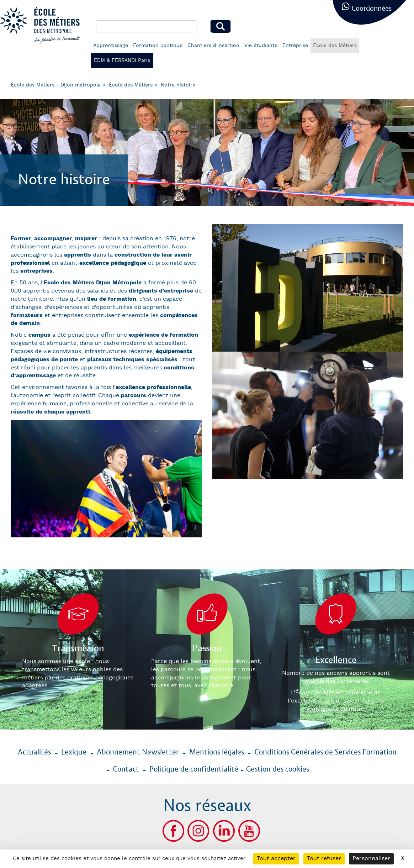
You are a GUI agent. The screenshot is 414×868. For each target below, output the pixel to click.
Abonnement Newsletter (138, 752)
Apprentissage (111, 46)
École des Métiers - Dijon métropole (56, 85)
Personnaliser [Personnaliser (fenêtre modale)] (371, 859)
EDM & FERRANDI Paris (122, 61)
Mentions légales (217, 752)
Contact (126, 769)
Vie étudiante (261, 46)
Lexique (74, 752)
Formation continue (158, 46)
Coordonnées (371, 9)
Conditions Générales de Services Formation (325, 752)
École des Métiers (335, 46)
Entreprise (295, 46)
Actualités (34, 752)
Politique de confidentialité (194, 769)
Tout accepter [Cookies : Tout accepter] (276, 859)
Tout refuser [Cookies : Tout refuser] (324, 859)
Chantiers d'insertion (213, 46)
